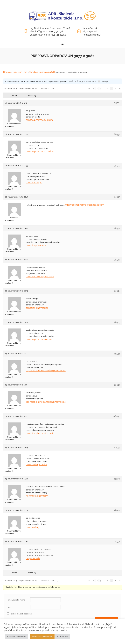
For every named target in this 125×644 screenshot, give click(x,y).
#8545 (117, 260)
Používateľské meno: (16, 600)
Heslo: (10, 607)
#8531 (117, 103)
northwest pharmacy (37, 496)
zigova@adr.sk (90, 31)
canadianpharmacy (36, 245)
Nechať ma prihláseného (21, 614)
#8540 (117, 197)
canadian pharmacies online (41, 433)
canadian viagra (34, 183)
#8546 (117, 291)
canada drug (33, 527)
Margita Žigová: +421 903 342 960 (47, 31)
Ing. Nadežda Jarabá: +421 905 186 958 (50, 28)
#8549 (117, 385)
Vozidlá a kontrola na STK (42, 72)
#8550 (117, 416)
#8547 (117, 322)
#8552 (117, 479)
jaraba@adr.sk (90, 28)
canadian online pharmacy (40, 277)
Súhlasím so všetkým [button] (42, 637)
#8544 (117, 228)
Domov (7, 72)
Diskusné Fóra (20, 72)
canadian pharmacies (37, 308)
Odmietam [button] (62, 637)
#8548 (117, 354)
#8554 (117, 542)
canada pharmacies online (40, 120)
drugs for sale (33, 558)
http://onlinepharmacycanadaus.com (85, 205)
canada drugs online (37, 464)
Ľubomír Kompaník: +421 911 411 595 (49, 35)
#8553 (117, 510)
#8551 (117, 448)
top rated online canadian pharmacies (46, 371)
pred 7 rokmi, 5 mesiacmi (81, 81)
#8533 (117, 166)
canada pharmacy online (39, 339)
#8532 (117, 134)
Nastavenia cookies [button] (16, 637)
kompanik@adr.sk (92, 35)
